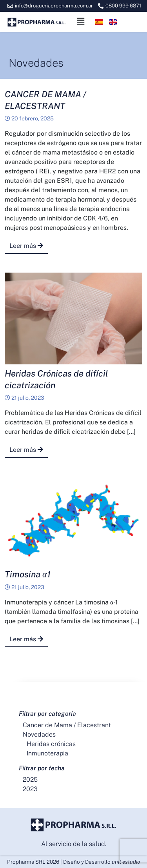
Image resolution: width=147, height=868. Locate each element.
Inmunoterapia (47, 753)
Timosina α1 (28, 574)
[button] (80, 22)
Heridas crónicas (51, 744)
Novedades (39, 734)
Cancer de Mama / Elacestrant (67, 725)
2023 (30, 789)
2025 (30, 780)
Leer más (26, 246)
